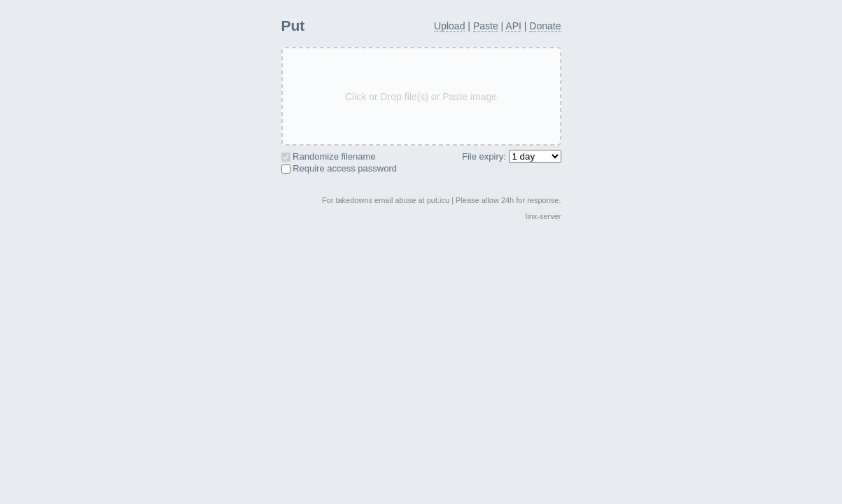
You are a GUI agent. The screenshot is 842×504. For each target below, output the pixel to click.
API (513, 26)
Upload (449, 26)
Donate (545, 26)
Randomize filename (329, 156)
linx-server (543, 216)
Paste (486, 26)
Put (293, 26)
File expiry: (511, 156)
